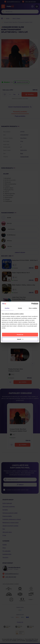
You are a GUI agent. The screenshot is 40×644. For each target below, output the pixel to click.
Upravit (20, 339)
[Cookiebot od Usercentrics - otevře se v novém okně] (31, 304)
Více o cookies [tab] (33, 308)
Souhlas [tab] (7, 308)
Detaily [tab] (20, 308)
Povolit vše (20, 334)
